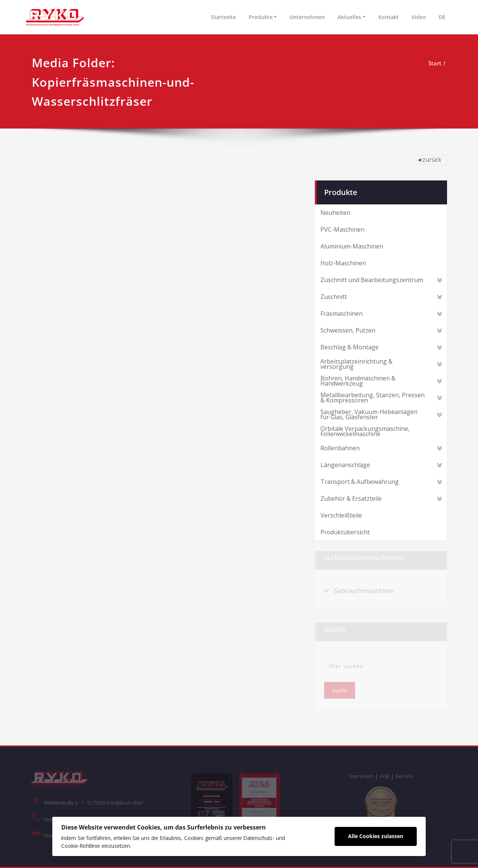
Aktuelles (349, 17)
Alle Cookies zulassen (376, 836)
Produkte (261, 17)
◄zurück (429, 160)
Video (419, 17)
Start (435, 63)
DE (442, 17)
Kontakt (389, 17)
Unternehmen (307, 17)
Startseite (224, 17)
